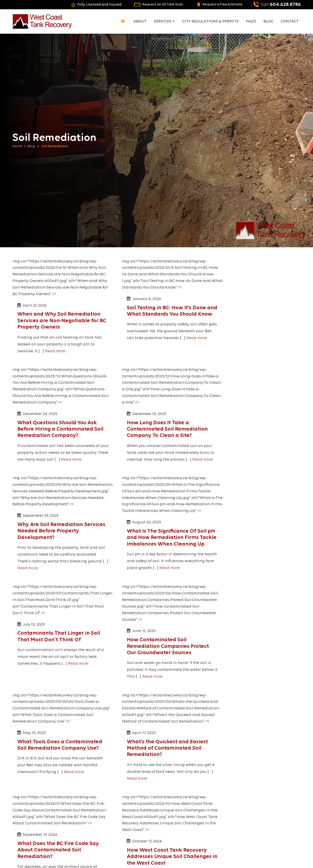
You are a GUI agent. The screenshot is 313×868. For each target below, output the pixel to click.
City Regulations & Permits (212, 21)
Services (165, 21)
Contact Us (263, 833)
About (143, 21)
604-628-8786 (260, 809)
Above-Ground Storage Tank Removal (195, 819)
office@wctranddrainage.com (273, 822)
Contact (290, 21)
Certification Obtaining (191, 811)
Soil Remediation (186, 799)
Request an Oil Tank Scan (153, 4)
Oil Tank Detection (187, 787)
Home (17, 146)
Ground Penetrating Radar (193, 805)
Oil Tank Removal (186, 793)
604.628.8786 (276, 5)
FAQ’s (253, 21)
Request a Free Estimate (217, 4)
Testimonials (111, 817)
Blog (269, 21)
